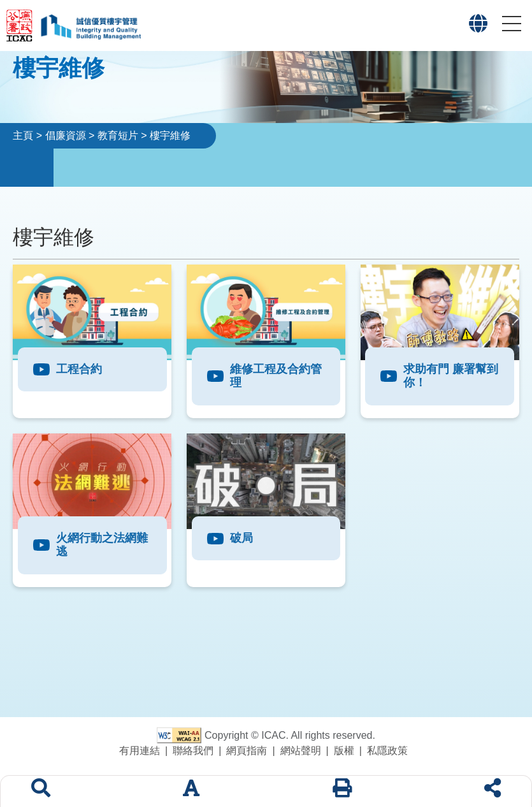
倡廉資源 (66, 135)
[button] (478, 27)
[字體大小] (191, 791)
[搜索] (41, 791)
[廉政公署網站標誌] (23, 25)
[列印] (342, 791)
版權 (344, 751)
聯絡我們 (193, 751)
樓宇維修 (170, 135)
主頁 (23, 135)
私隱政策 (387, 751)
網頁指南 (247, 751)
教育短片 (118, 135)
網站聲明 (301, 751)
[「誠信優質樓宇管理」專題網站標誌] (90, 25)
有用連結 (140, 751)
